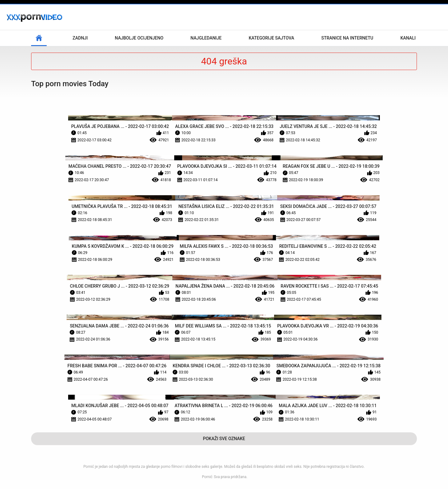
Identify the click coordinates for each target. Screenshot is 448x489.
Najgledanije (206, 38)
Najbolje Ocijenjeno (139, 38)
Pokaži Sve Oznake (224, 439)
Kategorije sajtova (271, 38)
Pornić (207, 477)
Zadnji (80, 38)
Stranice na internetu (347, 38)
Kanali (408, 38)
